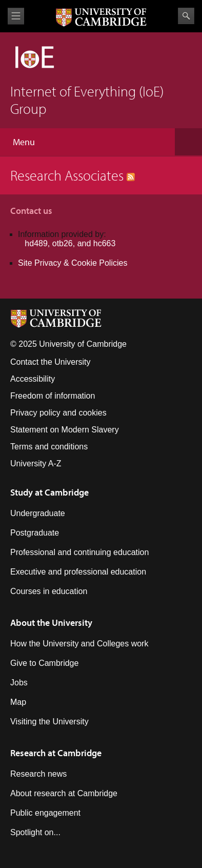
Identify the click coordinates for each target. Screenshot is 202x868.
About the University (51, 623)
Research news (38, 774)
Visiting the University (49, 722)
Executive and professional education (78, 572)
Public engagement (45, 813)
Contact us (31, 211)
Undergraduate (38, 513)
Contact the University (50, 362)
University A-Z (36, 463)
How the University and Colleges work (79, 644)
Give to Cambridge (44, 663)
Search (186, 16)
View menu (16, 16)
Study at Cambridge (49, 492)
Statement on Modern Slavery (65, 430)
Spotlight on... (35, 832)
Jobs (19, 683)
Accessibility (33, 379)
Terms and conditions (49, 447)
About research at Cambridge (64, 793)
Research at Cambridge (56, 753)
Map (18, 702)
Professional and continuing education (79, 552)
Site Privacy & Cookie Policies (73, 263)
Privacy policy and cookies (58, 413)
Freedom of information (53, 396)
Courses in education (49, 591)
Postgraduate (35, 533)
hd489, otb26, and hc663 (70, 243)
